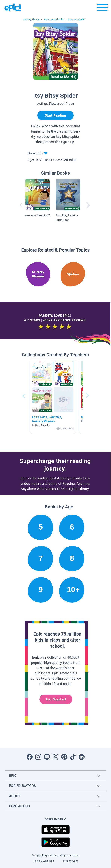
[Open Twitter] (56, 757)
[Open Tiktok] (73, 757)
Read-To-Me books (54, 20)
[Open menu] (102, 8)
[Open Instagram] (38, 757)
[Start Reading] (55, 115)
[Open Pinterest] (64, 757)
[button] (53, 396)
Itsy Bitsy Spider (76, 20)
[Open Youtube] (47, 757)
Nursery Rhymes (31, 20)
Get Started (56, 699)
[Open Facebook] (30, 757)
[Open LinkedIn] (82, 757)
